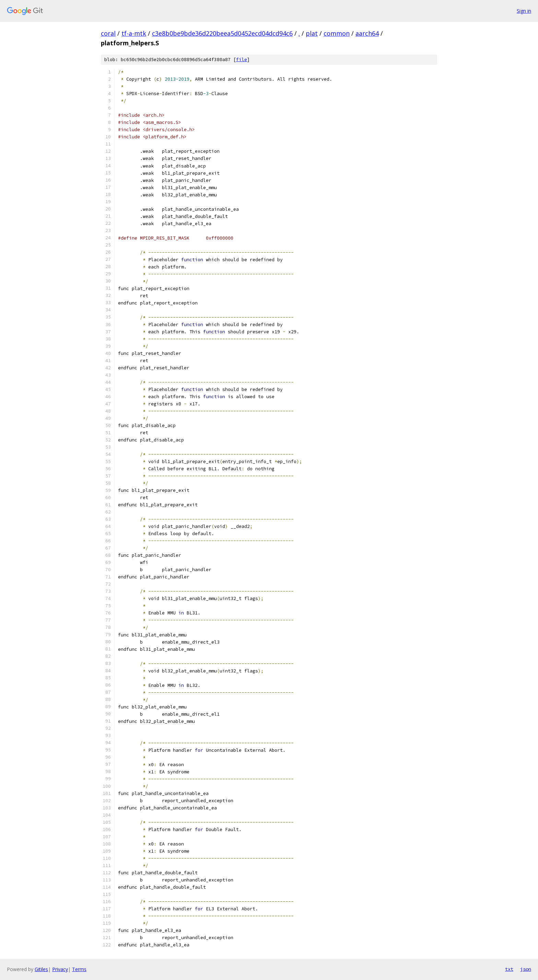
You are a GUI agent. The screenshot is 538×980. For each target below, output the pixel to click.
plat (312, 33)
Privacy (60, 969)
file (242, 60)
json (526, 969)
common (337, 33)
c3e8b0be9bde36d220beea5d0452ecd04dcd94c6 (222, 33)
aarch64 (367, 33)
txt (509, 969)
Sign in (524, 11)
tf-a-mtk (134, 33)
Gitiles (41, 969)
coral (108, 33)
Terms (79, 969)
